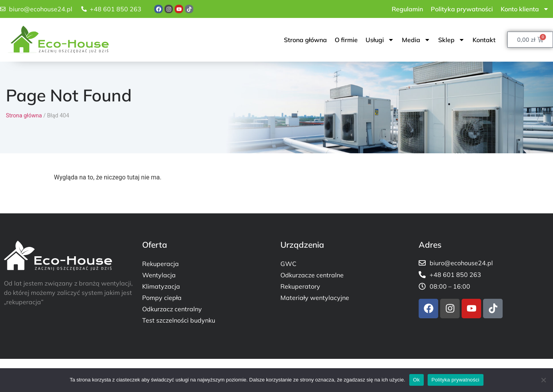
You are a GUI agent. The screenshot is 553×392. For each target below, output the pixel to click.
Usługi (380, 40)
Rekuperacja (161, 264)
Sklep (451, 40)
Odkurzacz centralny (172, 309)
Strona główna (305, 40)
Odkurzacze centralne (312, 275)
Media (416, 40)
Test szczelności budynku (179, 320)
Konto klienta (525, 9)
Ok (417, 380)
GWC (288, 264)
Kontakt (484, 40)
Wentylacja (159, 275)
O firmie (346, 40)
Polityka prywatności (462, 9)
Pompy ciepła (162, 298)
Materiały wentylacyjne (315, 298)
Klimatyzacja (161, 286)
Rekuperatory (300, 286)
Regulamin (407, 9)
